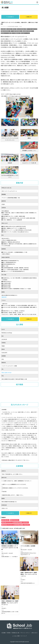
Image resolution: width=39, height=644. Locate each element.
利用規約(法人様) (15, 603)
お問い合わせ (34, 603)
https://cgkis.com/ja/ (6, 367)
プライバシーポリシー (25, 603)
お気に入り (29, 17)
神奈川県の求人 (5, 515)
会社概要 (4, 603)
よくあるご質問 (16, 606)
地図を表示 (4, 292)
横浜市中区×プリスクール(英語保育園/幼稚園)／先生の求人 (16, 520)
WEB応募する (10, 17)
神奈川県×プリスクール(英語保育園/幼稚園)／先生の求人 (15, 517)
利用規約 (9, 603)
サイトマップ (24, 606)
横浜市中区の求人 (15, 515)
